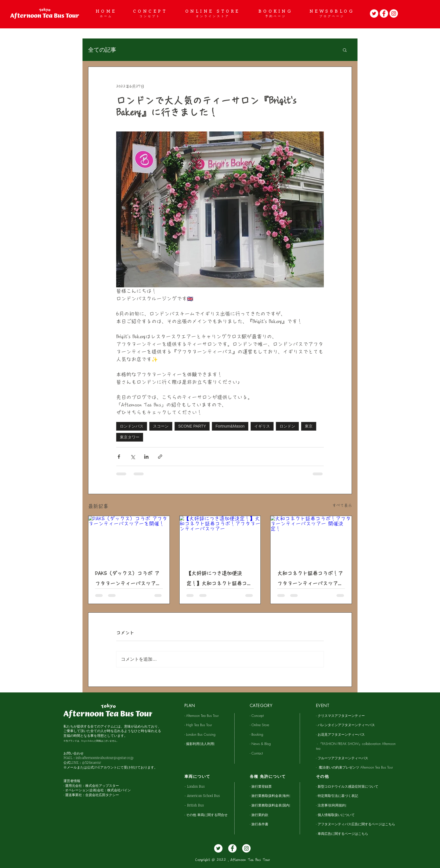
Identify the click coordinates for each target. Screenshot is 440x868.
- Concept (257, 716)
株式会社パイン (119, 790)
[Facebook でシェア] (119, 457)
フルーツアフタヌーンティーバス (343, 758)
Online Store (260, 725)
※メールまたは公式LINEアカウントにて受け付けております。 (110, 767)
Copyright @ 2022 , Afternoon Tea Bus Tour (233, 860)
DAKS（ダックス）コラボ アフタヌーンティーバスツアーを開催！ (128, 580)
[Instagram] (394, 13)
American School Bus (203, 796)
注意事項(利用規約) (332, 805)
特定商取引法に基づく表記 (338, 796)
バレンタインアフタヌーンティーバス (346, 725)
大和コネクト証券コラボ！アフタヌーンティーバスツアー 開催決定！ (310, 580)
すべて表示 (342, 505)
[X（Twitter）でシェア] (133, 457)
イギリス (262, 426)
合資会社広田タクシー (102, 795)
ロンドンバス (132, 426)
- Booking (257, 734)
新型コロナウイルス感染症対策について (348, 786)
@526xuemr (91, 763)
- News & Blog (260, 744)
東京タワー (130, 437)
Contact (257, 753)
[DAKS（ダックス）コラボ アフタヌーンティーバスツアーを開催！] (129, 539)
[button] (345, 50)
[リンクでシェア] (160, 457)
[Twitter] (374, 13)
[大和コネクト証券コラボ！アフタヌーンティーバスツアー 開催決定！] (311, 539)
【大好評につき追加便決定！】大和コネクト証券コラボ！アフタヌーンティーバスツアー (219, 580)
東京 (309, 426)
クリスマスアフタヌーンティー (341, 716)
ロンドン (287, 426)
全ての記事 (102, 50)
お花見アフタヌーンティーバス (341, 734)
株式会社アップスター (102, 786)
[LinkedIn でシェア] (146, 457)
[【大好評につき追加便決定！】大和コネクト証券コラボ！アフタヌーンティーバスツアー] (220, 539)
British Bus (195, 805)
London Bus (197, 787)
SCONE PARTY (192, 426)
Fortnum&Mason (230, 426)
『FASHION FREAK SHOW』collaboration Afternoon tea (356, 746)
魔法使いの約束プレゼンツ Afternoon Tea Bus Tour (356, 767)
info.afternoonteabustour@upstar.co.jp (105, 758)
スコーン (161, 426)
